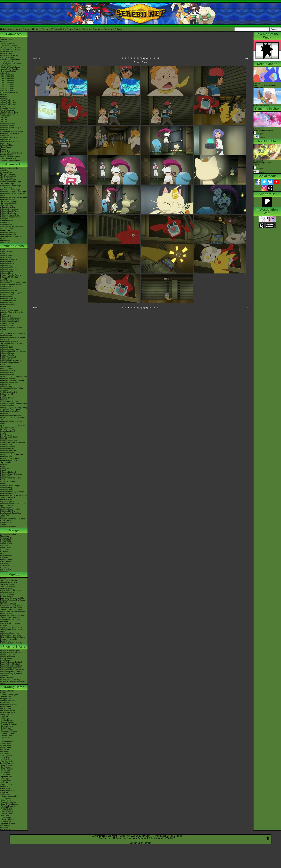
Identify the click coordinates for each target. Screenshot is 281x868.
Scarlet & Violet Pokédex (78, 29)
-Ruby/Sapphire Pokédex (10, 48)
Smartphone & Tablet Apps (11, 513)
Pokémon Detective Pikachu (11, 643)
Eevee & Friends (7, 678)
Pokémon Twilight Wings (10, 211)
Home (17, 29)
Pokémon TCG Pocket (9, 277)
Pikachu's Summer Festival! (11, 662)
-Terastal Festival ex (8, 802)
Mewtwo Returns (7, 588)
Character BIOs (6, 538)
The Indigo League (8, 174)
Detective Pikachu (7, 324)
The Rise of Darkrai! (8, 604)
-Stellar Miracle (6, 808)
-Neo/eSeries (5, 759)
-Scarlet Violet (6, 746)
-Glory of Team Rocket (9, 796)
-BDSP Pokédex (7, 61)
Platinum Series (6, 559)
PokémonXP (5, 130)
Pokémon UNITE (7, 271)
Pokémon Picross (7, 353)
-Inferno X (4, 786)
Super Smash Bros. (8, 497)
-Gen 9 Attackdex (7, 91)
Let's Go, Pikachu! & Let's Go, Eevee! (12, 313)
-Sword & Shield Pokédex (10, 59)
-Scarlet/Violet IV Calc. (9, 112)
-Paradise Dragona (8, 806)
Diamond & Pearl (7, 398)
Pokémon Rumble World (10, 349)
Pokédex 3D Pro (7, 386)
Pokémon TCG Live (8, 304)
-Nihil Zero (4, 783)
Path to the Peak (7, 221)
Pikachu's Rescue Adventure (11, 652)
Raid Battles (5, 703)
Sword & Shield (6, 281)
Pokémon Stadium (7, 493)
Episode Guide (140, 62)
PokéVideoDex (6, 225)
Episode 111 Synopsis (264, 131)
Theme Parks (5, 147)
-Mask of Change (7, 812)
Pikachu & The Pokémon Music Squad (12, 683)
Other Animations (7, 229)
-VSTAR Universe (7, 820)
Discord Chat (5, 151)
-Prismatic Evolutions (8, 724)
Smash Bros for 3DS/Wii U (11, 361)
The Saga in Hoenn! (8, 180)
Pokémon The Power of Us (11, 635)
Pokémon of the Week (9, 114)
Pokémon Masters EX (9, 269)
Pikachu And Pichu (8, 654)
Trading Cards (14, 687)
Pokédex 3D (5, 384)
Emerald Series (6, 556)
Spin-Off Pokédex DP (8, 102)
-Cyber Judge (5, 818)
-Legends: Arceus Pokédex (11, 63)
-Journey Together (7, 722)
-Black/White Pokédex (9, 51)
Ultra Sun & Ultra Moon (9, 310)
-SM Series (5, 749)
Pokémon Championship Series (12, 128)
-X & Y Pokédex (6, 53)
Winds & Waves (6, 252)
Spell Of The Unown (8, 586)
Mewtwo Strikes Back (9, 582)
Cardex (3, 106)
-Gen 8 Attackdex (7, 89)
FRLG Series (5, 554)
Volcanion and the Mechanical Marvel (12, 630)
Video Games (14, 246)
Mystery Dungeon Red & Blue (12, 454)
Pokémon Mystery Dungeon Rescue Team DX (11, 294)
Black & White (6, 367)
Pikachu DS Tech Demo (9, 458)
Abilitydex (4, 98)
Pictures (259, 138)
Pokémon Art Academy (9, 341)
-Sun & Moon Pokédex (9, 55)
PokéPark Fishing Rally (9, 460)
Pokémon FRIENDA (8, 527)
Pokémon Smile (6, 296)
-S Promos (4, 827)
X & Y (2, 332)
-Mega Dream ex (7, 785)
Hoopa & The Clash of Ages (11, 627)
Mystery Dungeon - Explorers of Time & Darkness (13, 426)
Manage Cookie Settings (170, 836)
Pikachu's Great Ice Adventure (12, 670)
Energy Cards (6, 699)
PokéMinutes (5, 223)
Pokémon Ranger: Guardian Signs (14, 404)
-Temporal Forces (7, 734)
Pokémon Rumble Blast (9, 382)
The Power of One (7, 584)
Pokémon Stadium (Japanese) (12, 492)
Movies (14, 575)
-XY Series (4, 751)
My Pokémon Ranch (8, 429)
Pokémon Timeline (7, 124)
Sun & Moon (5, 308)
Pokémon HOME (7, 287)
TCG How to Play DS (8, 392)
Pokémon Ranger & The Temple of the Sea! (14, 601)
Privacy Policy (150, 836)
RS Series (4, 552)
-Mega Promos (6, 765)
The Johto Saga (6, 178)
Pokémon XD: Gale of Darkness (13, 443)
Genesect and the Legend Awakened (10, 620)
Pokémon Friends (7, 263)
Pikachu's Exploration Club (11, 668)
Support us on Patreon (140, 843)
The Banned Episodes (9, 203)
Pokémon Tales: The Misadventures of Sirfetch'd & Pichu (12, 236)
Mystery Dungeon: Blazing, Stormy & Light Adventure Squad (14, 409)
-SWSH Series (6, 747)
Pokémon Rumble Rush (9, 320)
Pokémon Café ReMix (9, 267)
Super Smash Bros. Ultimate (11, 328)
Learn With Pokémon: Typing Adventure (11, 389)
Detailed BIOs (6, 540)
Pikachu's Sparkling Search (11, 672)
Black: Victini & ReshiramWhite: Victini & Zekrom (12, 613)
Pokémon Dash (6, 445)
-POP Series (5, 775)
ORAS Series (5, 569)
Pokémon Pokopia (7, 261)
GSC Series (5, 550)
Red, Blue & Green (8, 482)
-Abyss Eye (5, 779)
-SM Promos (5, 771)
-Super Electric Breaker (9, 804)
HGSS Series (5, 561)
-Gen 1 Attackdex (7, 75)
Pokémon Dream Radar (9, 371)
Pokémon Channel (7, 447)
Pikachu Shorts (14, 647)
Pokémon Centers (7, 126)
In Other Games (6, 505)
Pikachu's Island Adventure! (11, 666)
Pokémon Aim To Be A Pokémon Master (13, 194)
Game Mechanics (7, 110)
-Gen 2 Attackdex (7, 77)
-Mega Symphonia (7, 790)
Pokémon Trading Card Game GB (13, 495)
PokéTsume (5, 242)
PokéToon (4, 219)
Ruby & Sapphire (7, 435)
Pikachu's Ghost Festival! (10, 664)
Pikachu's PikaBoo (7, 656)
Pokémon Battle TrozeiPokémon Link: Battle (13, 338)
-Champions (5, 116)
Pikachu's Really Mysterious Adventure (11, 675)
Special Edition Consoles (10, 509)
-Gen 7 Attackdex (7, 87)
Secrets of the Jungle (8, 639)
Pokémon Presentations (10, 141)
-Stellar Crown (6, 728)
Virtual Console (6, 507)
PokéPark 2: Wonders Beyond (12, 380)
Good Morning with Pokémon (12, 227)
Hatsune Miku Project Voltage (12, 131)
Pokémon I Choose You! (10, 633)
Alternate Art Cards (8, 701)
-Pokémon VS (6, 822)
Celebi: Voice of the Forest (11, 590)
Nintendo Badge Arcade (9, 363)
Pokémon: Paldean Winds (10, 217)
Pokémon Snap (6, 488)
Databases (14, 34)
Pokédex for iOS (7, 394)
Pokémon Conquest (8, 378)
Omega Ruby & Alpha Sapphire (12, 334)
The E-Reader (6, 462)
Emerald (4, 439)
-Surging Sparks (7, 726)
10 (150, 58)
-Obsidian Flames (7, 742)
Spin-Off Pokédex (7, 100)
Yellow (3, 484)
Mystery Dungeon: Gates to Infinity (14, 376)
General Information (8, 534)
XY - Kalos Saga (7, 188)
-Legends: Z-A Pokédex (9, 69)
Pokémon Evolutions (8, 213)
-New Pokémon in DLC (9, 159)
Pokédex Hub (58, 29)
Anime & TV (14, 164)
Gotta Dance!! (6, 660)
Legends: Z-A (5, 257)
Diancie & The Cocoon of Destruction (10, 624)
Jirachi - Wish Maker (8, 594)
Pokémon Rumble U (8, 375)
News (2, 38)
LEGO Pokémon (7, 143)
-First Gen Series (7, 761)
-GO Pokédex (6, 65)
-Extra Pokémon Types (9, 695)
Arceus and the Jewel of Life (11, 608)
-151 (2, 740)
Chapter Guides (6, 542)
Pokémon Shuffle (7, 347)
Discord (46, 29)
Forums (26, 29)
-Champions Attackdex (9, 92)
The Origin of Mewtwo (9, 580)
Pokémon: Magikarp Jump (10, 318)
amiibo (3, 517)
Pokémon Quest (7, 326)
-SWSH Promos (6, 769)
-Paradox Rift (5, 738)
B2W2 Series (5, 565)
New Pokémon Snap (8, 300)
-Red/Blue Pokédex (8, 44)
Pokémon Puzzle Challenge (11, 474)
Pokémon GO (6, 265)
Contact (36, 29)
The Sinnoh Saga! (7, 184)
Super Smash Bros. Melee (10, 478)
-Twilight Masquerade (9, 732)
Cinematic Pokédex (8, 108)
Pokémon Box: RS (7, 449)
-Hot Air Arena (6, 798)
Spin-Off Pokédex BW (9, 104)
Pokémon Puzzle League (10, 486)
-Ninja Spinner (6, 781)
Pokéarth (119, 29)
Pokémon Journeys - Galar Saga (13, 192)
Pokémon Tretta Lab (8, 373)
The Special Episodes (9, 201)
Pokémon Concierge (8, 233)
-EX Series (4, 757)
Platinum (4, 400)
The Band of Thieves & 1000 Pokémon (11, 344)
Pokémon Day (6, 139)
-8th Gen (4, 120)
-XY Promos (5, 773)
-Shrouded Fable (7, 730)
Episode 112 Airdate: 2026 (262, 163)
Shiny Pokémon (6, 205)
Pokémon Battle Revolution (11, 415)
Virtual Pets (5, 515)
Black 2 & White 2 (7, 369)
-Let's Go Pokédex (7, 57)
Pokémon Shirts (6, 145)
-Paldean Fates (6, 736)
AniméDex (4, 170)
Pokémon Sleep (6, 273)
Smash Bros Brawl (7, 431)
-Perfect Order (6, 708)
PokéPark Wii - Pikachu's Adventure (10, 413)
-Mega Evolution (7, 714)
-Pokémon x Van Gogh (9, 137)
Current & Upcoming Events (11, 153)
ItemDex (4, 94)
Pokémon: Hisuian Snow (10, 215)
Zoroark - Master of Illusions (11, 610)
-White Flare (5, 718)
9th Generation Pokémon (10, 157)
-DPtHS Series (6, 755)
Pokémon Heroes (7, 592)
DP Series (4, 557)
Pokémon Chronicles (8, 199)
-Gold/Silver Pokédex (8, 46)
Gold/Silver (4, 468)
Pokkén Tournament (8, 357)
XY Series (4, 567)
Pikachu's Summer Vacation (11, 650)
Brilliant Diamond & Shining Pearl (13, 283)
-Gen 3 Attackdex (7, 79)
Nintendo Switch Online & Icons (12, 519)
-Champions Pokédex (9, 71)
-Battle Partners (6, 800)
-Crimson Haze (6, 814)
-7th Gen (4, 122)
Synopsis (259, 169)
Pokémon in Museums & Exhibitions (10, 134)
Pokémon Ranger (7, 453)
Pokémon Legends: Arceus (11, 285)
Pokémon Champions (9, 259)
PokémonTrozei (6, 456)
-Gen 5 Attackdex (7, 83)
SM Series (4, 571)
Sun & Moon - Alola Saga (10, 190)
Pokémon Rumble (7, 406)
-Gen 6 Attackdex (7, 85)
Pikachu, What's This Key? (11, 680)
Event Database (6, 155)
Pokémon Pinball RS (8, 451)
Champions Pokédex (102, 29)
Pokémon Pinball (7, 490)
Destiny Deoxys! (7, 596)
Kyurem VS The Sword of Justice (13, 616)
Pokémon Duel (6, 359)
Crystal (3, 470)
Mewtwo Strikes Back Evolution (12, 637)
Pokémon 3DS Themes (9, 511)
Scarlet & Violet (6, 256)
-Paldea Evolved (7, 744)
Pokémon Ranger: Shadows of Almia (12, 422)
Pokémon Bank (6, 335)
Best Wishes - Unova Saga (11, 186)
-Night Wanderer (7, 810)
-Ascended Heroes (8, 710)
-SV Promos (5, 767)
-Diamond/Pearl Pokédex (10, 50)
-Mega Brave (5, 788)
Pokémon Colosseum (9, 441)
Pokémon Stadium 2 (8, 472)
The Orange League (8, 176)
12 (158, 58)
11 (154, 58)
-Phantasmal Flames (8, 712)
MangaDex (4, 536)
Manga (14, 530)
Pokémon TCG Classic (9, 705)
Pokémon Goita (6, 523)
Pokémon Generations (9, 209)
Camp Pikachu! (6, 658)
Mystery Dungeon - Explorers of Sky (13, 418)
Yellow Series (5, 548)
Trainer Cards (6, 697)
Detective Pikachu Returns (11, 275)
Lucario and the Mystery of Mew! (13, 598)
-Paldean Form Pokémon (10, 161)
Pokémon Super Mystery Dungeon (14, 351)
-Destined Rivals (7, 720)
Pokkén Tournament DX (9, 322)
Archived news (6, 40)
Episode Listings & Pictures (11, 168)
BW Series (4, 563)
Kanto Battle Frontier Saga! (11, 182)
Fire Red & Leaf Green (9, 437)
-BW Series (5, 753)
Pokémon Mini (6, 476)
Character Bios (6, 172)
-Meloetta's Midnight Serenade (12, 618)
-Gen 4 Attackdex (7, 81)
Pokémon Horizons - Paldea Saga (13, 197)
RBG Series (5, 546)
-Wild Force (5, 816)
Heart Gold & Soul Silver (10, 402)
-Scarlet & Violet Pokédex (10, 67)
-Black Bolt (4, 716)
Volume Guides (6, 544)
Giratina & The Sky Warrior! (11, 606)
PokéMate (4, 464)
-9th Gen (4, 118)
